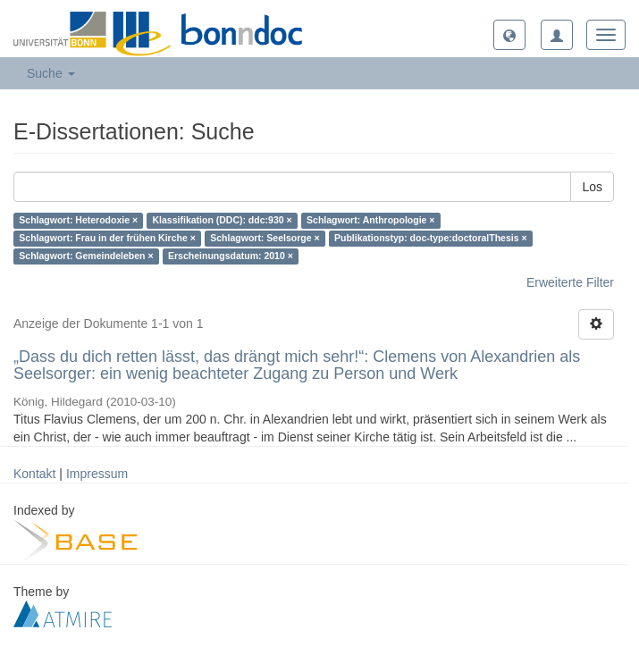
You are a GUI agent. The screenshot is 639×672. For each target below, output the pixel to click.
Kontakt (34, 474)
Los (592, 187)
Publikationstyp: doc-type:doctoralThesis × (431, 239)
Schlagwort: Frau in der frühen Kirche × (107, 239)
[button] (509, 35)
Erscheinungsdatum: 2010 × (231, 256)
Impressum (97, 474)
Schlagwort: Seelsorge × (265, 239)
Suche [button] (51, 73)
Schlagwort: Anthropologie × (370, 221)
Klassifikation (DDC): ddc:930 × (223, 221)
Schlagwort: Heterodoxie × (78, 221)
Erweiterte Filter (570, 282)
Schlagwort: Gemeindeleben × (86, 256)
